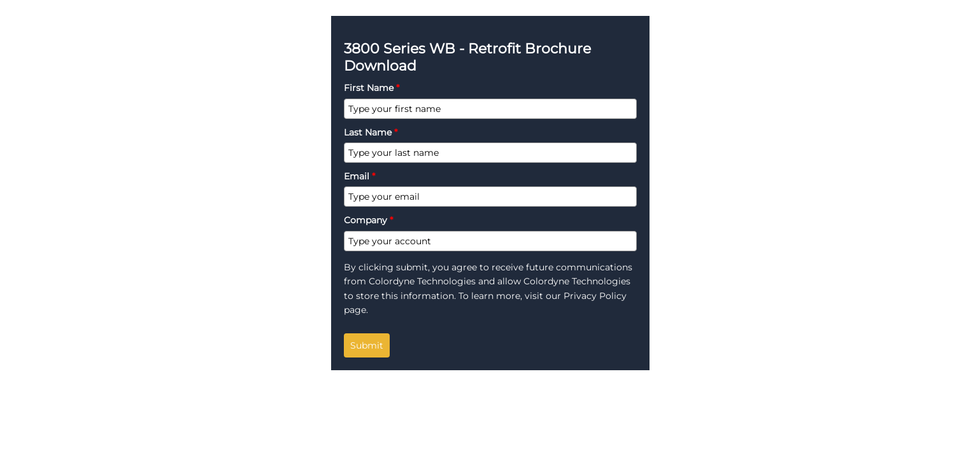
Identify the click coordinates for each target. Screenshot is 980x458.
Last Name (371, 132)
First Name (372, 88)
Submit (367, 345)
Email (359, 176)
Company (368, 220)
